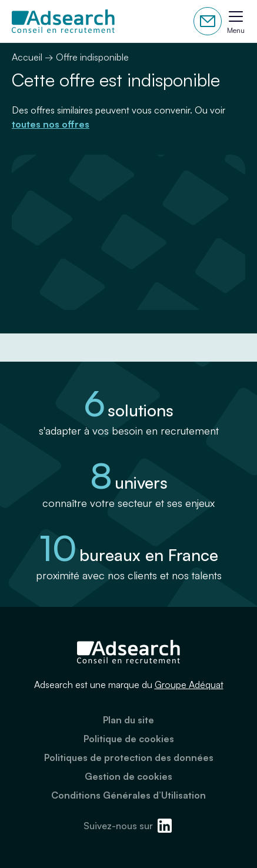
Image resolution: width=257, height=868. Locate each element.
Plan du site (128, 720)
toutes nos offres (51, 124)
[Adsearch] (63, 21)
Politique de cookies (129, 739)
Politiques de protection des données (129, 757)
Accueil (27, 57)
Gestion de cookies (128, 776)
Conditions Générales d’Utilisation (128, 795)
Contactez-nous (208, 21)
